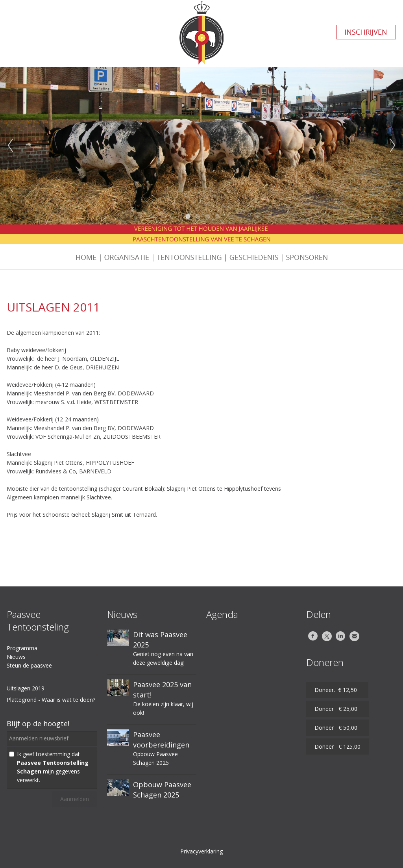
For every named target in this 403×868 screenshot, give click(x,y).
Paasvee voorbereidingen (161, 740)
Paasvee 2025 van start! (162, 690)
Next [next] (393, 146)
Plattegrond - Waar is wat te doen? (51, 700)
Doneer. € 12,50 (337, 690)
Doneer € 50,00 (337, 728)
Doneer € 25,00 (337, 709)
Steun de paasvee (29, 665)
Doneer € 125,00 (337, 747)
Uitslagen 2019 (26, 688)
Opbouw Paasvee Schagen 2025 (162, 790)
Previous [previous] (10, 146)
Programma (22, 648)
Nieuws (16, 657)
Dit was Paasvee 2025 (160, 640)
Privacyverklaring (201, 851)
